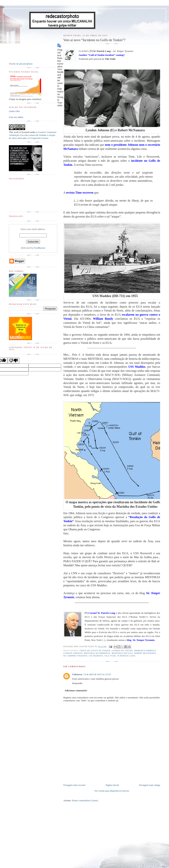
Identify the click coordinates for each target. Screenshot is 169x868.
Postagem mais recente (74, 785)
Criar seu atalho (16, 117)
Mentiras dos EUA (122, 653)
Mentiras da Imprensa (97, 653)
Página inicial (112, 785)
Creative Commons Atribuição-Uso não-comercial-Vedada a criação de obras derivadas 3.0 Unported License (33, 135)
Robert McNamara (145, 653)
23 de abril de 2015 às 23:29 (97, 674)
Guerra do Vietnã (122, 651)
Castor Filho (14, 111)
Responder (77, 683)
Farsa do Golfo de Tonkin (95, 651)
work (16, 132)
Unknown (77, 674)
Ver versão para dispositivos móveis (112, 791)
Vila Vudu (110, 656)
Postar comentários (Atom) (85, 800)
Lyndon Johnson (73, 653)
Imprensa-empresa (145, 651)
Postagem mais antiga (150, 785)
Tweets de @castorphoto (21, 64)
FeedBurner (40, 248)
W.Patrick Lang (127, 656)
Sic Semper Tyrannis (75, 656)
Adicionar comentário (76, 690)
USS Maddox (96, 656)
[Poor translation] (14, 361)
